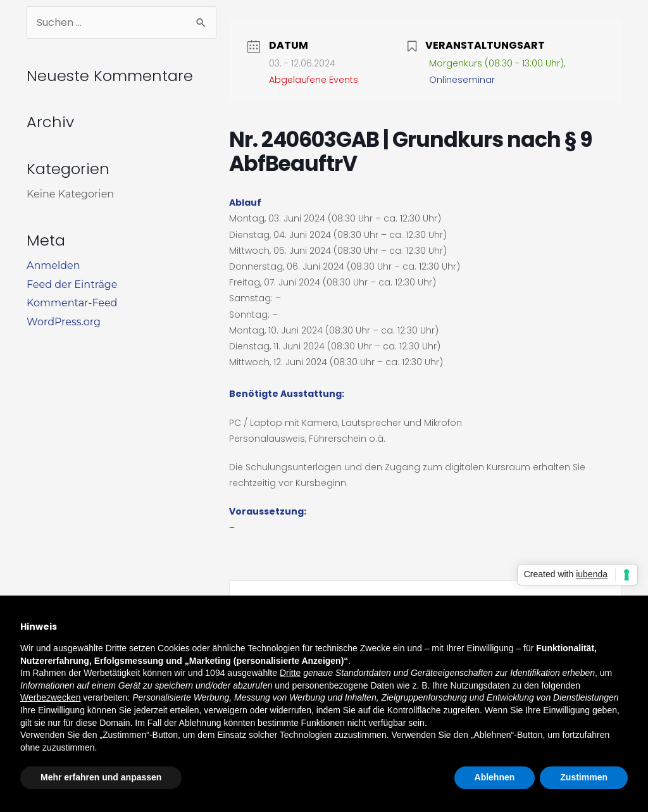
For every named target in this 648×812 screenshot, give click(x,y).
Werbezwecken (50, 697)
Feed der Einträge (72, 284)
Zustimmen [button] (584, 777)
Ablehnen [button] (495, 777)
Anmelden (53, 265)
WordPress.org (64, 322)
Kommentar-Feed (72, 303)
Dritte (290, 673)
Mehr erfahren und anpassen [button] (101, 777)
